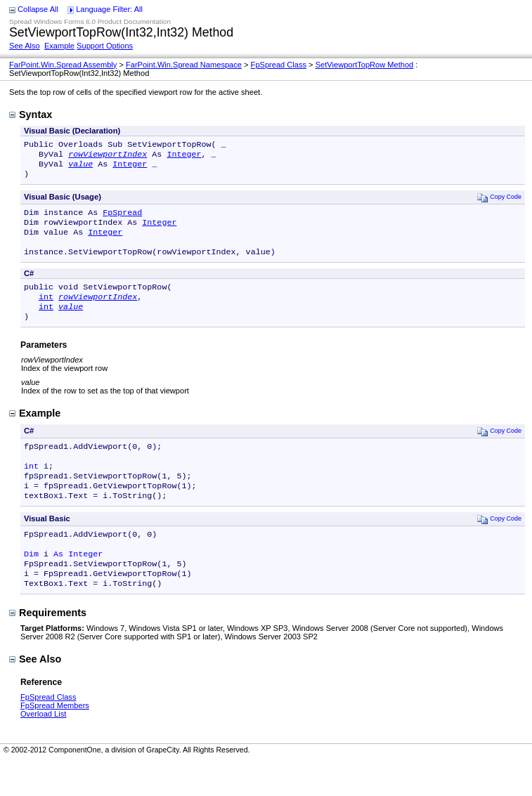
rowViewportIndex (108, 157)
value (80, 168)
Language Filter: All (109, 9)
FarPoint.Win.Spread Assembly (63, 65)
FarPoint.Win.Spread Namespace (184, 65)
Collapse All (38, 9)
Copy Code (499, 203)
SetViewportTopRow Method (365, 65)
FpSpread (122, 219)
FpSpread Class (279, 65)
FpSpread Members (55, 740)
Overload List (43, 749)
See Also (25, 46)
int (46, 312)
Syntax (31, 115)
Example (59, 46)
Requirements (48, 648)
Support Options (105, 46)
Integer (184, 157)
